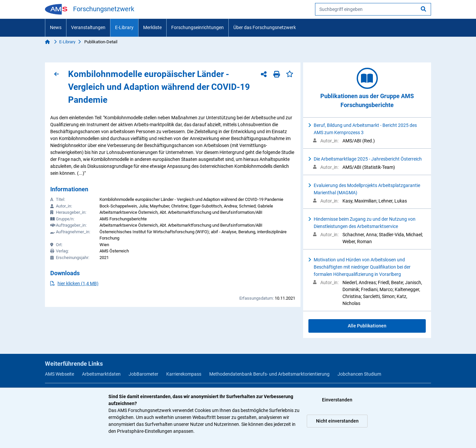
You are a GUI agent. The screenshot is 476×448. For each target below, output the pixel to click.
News (56, 27)
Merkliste (152, 27)
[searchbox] (373, 9)
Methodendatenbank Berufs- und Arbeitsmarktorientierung (269, 374)
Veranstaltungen (88, 27)
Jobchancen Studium (359, 374)
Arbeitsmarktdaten (101, 374)
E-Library (124, 27)
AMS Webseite (59, 374)
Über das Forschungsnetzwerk (265, 27)
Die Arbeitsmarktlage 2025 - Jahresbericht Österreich (368, 159)
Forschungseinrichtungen (198, 27)
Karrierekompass (184, 374)
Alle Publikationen (367, 326)
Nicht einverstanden (337, 421)
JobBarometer (143, 374)
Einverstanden (337, 400)
